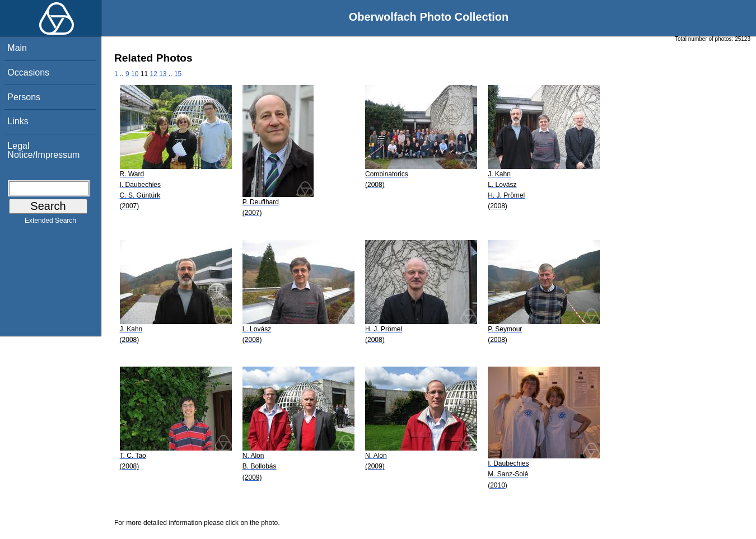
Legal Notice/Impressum (43, 150)
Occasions (28, 72)
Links (18, 121)
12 (153, 74)
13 (163, 74)
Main (17, 48)
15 (178, 74)
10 (135, 74)
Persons (24, 97)
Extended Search (50, 223)
